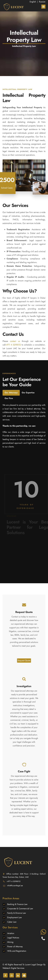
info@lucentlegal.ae (15, 886)
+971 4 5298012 (13, 345)
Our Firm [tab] (9, 398)
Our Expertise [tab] (28, 393)
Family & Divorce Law (17, 913)
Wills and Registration (17, 951)
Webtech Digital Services (13, 968)
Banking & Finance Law (17, 904)
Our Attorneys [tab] (11, 393)
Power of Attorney (15, 947)
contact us (15, 341)
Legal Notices (13, 938)
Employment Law (15, 917)
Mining (10, 942)
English (33, 2)
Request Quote (24, 661)
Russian (42, 2)
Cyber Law (12, 922)
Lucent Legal (31, 965)
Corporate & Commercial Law (20, 909)
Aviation (11, 933)
